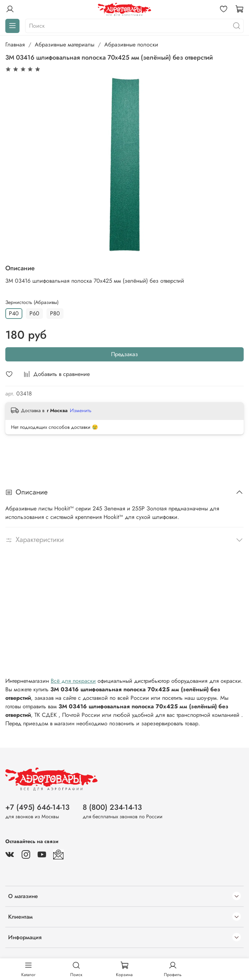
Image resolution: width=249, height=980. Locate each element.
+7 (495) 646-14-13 (37, 807)
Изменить (81, 410)
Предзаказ (124, 354)
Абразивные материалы (65, 45)
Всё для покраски (73, 681)
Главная (15, 45)
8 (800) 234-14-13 (112, 807)
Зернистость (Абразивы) (32, 302)
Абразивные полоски (131, 45)
